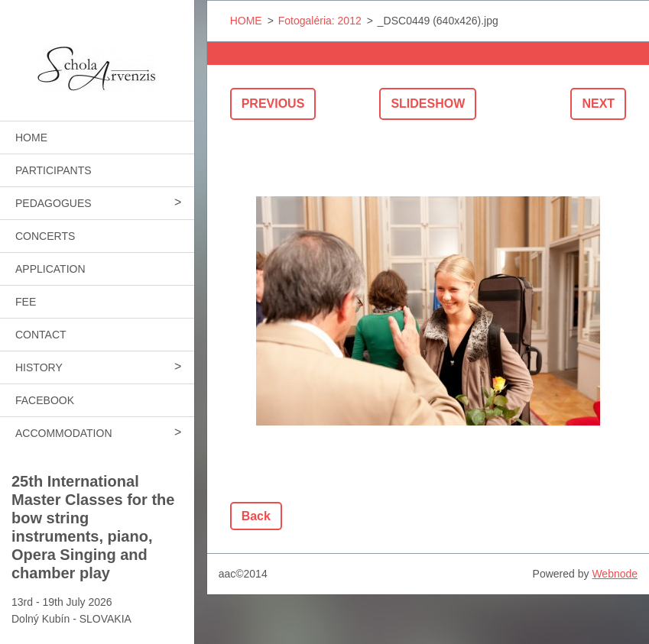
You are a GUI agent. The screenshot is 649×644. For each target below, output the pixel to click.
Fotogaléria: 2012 (320, 21)
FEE (26, 302)
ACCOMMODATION (64, 433)
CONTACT (41, 335)
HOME (31, 138)
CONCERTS (45, 236)
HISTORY (39, 367)
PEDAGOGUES (54, 203)
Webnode (615, 574)
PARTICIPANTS (54, 170)
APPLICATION (50, 269)
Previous (273, 104)
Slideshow (428, 104)
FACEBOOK (45, 400)
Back (256, 516)
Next (598, 104)
